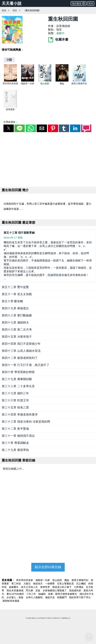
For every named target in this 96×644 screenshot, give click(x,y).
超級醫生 (14, 587)
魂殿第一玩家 (28, 84)
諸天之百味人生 (30, 587)
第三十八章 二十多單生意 (18, 386)
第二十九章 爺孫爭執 (15, 450)
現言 (15, 10)
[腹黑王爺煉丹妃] (79, 81)
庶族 (38, 590)
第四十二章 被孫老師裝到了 (20, 358)
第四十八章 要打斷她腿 (17, 315)
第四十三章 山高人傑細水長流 (21, 351)
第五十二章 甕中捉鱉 (15, 287)
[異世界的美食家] (10, 81)
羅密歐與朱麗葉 (11, 601)
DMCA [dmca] (50, 618)
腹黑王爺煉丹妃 (79, 84)
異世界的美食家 (10, 84)
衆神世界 (45, 587)
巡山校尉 (45, 84)
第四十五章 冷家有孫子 (17, 337)
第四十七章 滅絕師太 (15, 323)
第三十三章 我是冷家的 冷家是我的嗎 (26, 422)
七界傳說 (79, 587)
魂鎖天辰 (50, 597)
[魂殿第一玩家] (28, 81)
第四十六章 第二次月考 (17, 330)
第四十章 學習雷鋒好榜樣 (18, 372)
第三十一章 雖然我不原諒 (18, 436)
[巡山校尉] (45, 81)
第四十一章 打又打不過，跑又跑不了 (26, 365)
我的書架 (79, 3)
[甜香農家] (10, 107)
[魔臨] (62, 81)
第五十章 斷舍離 (12, 301)
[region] (48, 159)
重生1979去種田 (16, 594)
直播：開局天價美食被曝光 (63, 594)
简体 (91, 3)
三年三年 (31, 594)
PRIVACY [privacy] (57, 618)
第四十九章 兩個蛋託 (15, 308)
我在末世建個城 (15, 590)
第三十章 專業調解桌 (15, 443)
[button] (9, 128)
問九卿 (30, 590)
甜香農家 (10, 109)
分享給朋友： (11, 122)
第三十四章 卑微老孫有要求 (20, 415)
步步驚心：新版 (15, 597)
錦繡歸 (42, 594)
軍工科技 (17, 584)
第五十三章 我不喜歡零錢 (19, 233)
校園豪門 (62, 597)
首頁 (4, 10)
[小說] (9, 60)
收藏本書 (58, 39)
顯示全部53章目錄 (48, 567)
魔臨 (62, 84)
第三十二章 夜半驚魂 (15, 429)
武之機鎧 (81, 584)
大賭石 (27, 584)
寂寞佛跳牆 (63, 26)
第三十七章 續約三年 (15, 393)
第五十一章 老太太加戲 (17, 294)
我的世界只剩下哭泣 (80, 597)
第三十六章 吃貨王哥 (15, 400)
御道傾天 (38, 584)
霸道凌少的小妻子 (62, 587)
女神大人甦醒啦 (35, 597)
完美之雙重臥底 (66, 584)
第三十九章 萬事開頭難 (17, 379)
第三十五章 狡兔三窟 (15, 407)
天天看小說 (12, 3)
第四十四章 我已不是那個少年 (21, 344)
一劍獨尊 (50, 584)
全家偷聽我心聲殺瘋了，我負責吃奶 (62, 590)
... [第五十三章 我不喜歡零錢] (48, 260)
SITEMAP (42, 618)
